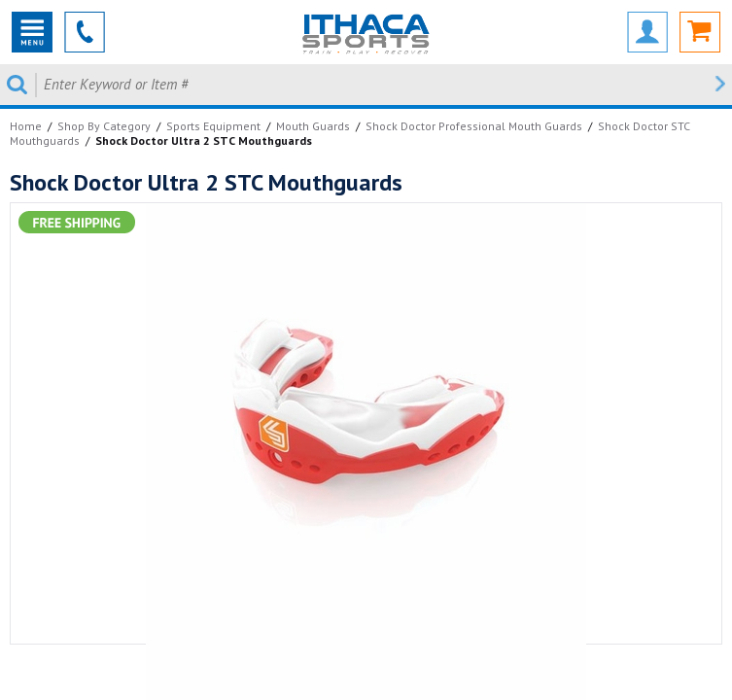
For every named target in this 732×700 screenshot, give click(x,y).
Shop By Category (104, 126)
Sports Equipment (213, 126)
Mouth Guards (313, 126)
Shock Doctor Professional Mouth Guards (474, 126)
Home (26, 126)
